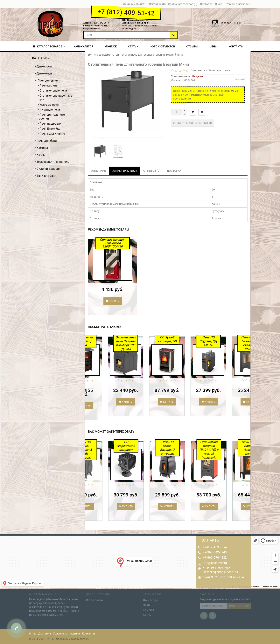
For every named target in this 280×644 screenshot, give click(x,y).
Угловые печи (48, 105)
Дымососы (43, 66)
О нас (33, 634)
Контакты (236, 46)
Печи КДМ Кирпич (51, 134)
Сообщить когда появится (192, 123)
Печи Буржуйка (49, 129)
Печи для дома (47, 80)
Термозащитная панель (52, 162)
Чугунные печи (49, 110)
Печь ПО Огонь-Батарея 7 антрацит (182, 448)
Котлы (40, 155)
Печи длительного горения (51, 117)
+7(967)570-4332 (215, 558)
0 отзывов (197, 70)
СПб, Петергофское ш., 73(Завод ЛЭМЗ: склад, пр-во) (136, 22)
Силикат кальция (48, 169)
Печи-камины (48, 86)
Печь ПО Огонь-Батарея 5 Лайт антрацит (100, 450)
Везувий (198, 76)
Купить (113, 301)
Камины (41, 148)
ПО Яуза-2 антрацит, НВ (182, 339)
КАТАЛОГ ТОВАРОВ (49, 46)
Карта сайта (95, 599)
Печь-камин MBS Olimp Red (99, 341)
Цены (213, 46)
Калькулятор (83, 46)
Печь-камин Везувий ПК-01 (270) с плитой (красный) (224, 450)
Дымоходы (43, 73)
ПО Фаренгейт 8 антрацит (141, 446)
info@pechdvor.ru (215, 563)
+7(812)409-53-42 (215, 547)
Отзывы (192, 46)
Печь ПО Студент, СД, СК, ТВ (224, 341)
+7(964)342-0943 (215, 552)
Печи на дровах (49, 124)
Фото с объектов (162, 46)
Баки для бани (46, 176)
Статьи (133, 46)
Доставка (45, 634)
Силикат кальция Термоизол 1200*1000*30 (113, 243)
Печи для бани (46, 141)
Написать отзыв (219, 70)
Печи (146, 604)
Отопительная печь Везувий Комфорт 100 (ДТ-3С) (141, 343)
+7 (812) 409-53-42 (126, 12)
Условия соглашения (66, 634)
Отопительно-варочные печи (55, 98)
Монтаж (111, 46)
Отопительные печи (52, 91)
